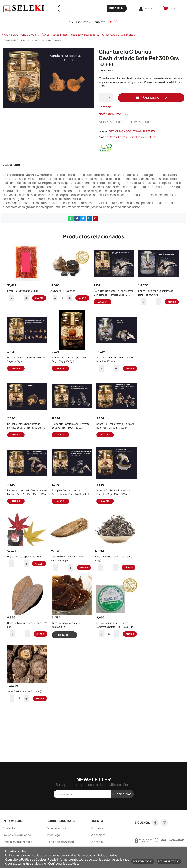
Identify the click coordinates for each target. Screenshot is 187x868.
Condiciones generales (17, 842)
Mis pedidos (98, 835)
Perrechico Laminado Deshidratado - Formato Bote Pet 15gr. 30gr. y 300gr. (71, 514)
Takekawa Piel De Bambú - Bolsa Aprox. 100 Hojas (114, 586)
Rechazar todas (169, 861)
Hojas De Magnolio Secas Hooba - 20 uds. (69, 659)
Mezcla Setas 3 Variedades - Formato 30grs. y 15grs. (71, 369)
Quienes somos (56, 828)
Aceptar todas (143, 861)
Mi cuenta (97, 828)
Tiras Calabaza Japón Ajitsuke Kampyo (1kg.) (116, 659)
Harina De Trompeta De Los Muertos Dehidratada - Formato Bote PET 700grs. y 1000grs (115, 297)
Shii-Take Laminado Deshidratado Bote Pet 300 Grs (26, 442)
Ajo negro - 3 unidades (68, 295)
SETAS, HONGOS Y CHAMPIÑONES (132, 131)
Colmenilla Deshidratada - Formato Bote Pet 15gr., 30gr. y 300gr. (116, 442)
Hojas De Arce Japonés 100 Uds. (70, 586)
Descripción (11, 165)
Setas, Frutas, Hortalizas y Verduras (133, 137)
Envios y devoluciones (17, 835)
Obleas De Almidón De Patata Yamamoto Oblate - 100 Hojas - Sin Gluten (27, 733)
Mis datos (97, 842)
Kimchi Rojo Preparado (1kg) (26, 295)
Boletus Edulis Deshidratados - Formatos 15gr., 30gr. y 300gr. (27, 587)
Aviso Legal (54, 835)
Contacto (9, 828)
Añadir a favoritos (114, 114)
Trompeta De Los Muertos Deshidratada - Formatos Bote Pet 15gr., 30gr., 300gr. (115, 514)
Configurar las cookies (63, 863)
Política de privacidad (60, 842)
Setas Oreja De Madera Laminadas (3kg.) (23, 659)
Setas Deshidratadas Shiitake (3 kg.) (71, 733)
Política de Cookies (34, 859)
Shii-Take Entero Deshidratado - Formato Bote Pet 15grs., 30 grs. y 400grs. (71, 442)
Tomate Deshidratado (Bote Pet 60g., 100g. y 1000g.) (115, 369)
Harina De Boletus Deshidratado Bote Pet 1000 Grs (26, 369)
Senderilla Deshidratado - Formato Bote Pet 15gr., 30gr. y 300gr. (27, 514)
